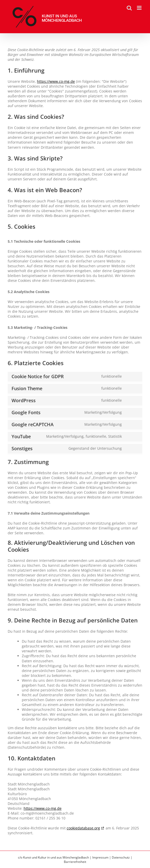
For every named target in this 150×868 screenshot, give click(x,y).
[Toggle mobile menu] (140, 8)
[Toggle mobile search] (129, 8)
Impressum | (102, 857)
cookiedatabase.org (83, 828)
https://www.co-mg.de (56, 81)
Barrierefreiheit (75, 862)
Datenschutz (121, 857)
